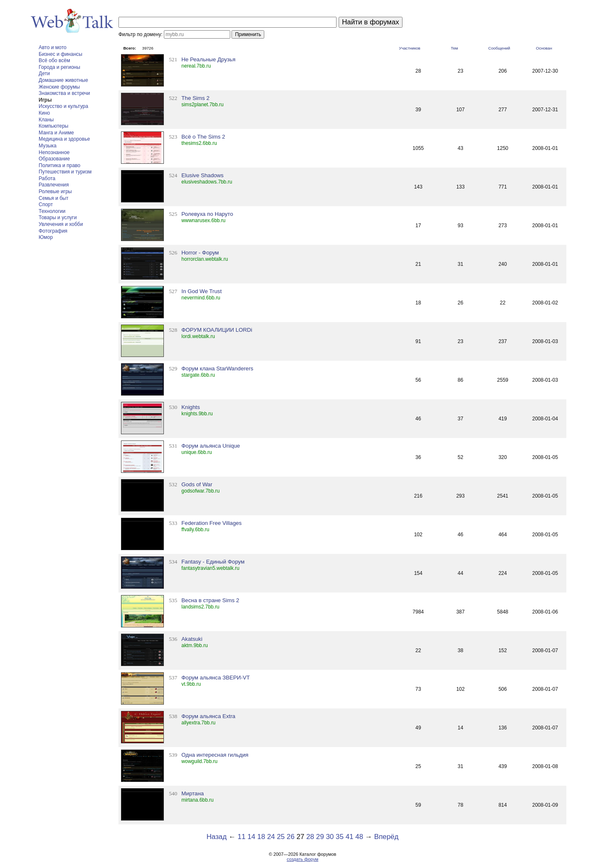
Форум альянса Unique (211, 446)
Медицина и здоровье (64, 139)
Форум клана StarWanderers (217, 368)
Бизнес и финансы (60, 54)
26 (291, 837)
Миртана (193, 793)
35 (340, 837)
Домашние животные (63, 80)
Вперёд (387, 837)
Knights (191, 407)
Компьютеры (54, 126)
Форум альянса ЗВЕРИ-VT (216, 678)
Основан (544, 48)
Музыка (47, 146)
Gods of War (197, 484)
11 (242, 837)
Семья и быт (54, 198)
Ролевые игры (55, 191)
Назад (216, 837)
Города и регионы (59, 67)
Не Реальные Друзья (209, 59)
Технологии (52, 211)
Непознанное (54, 152)
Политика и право (59, 165)
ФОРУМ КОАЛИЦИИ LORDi (217, 330)
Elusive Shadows (203, 175)
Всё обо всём (54, 60)
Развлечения (54, 185)
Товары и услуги (58, 218)
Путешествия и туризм (65, 172)
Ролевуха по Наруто (207, 214)
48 (359, 837)
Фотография (53, 231)
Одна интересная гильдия (215, 755)
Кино (44, 113)
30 (330, 837)
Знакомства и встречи (64, 93)
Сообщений (499, 48)
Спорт (46, 205)
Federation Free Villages (212, 523)
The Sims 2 (196, 98)
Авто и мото (53, 47)
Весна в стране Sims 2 (210, 600)
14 (251, 837)
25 (281, 837)
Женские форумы (59, 87)
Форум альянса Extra (208, 716)
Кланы (46, 120)
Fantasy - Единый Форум (213, 562)
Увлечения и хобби (61, 224)
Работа (47, 178)
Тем (454, 48)
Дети (44, 73)
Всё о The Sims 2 (203, 137)
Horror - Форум (200, 253)
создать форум (302, 859)
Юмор (46, 237)
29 (320, 837)
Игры (45, 100)
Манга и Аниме (56, 133)
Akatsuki (192, 639)
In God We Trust (202, 291)
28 (310, 837)
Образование (54, 159)
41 (349, 837)
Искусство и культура (63, 106)
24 (271, 837)
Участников (409, 48)
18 (261, 837)
